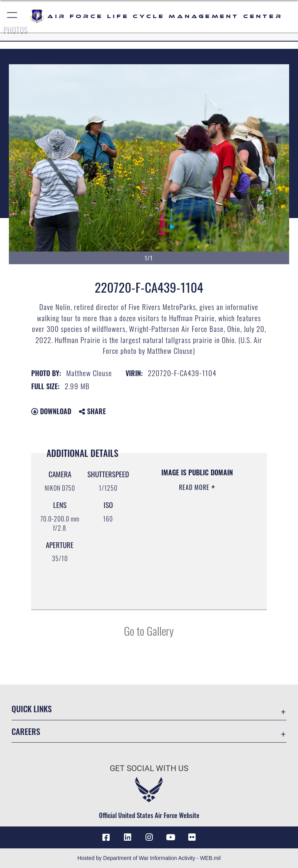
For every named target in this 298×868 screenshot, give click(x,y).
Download (51, 411)
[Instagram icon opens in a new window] (149, 837)
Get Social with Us (149, 768)
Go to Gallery (149, 631)
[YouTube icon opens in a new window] (171, 837)
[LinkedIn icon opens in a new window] (127, 837)
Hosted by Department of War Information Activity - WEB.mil (149, 858)
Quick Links (32, 709)
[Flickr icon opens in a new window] (192, 837)
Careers (26, 731)
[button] (13, 16)
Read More (195, 487)
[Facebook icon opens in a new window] (106, 837)
